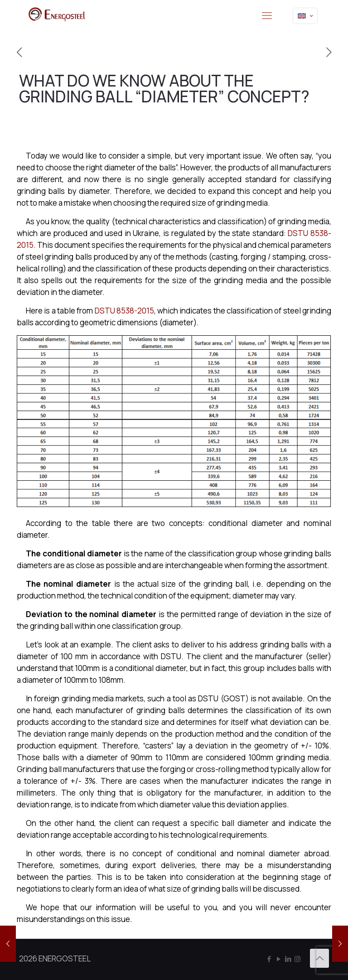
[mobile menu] (267, 16)
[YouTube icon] (278, 959)
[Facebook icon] (269, 959)
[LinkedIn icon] (288, 959)
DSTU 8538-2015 (124, 311)
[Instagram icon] (297, 959)
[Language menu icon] (305, 16)
